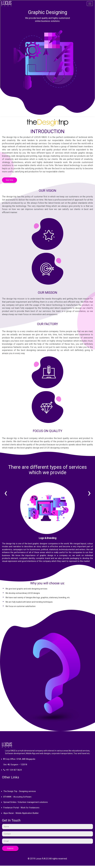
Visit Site (9, 180)
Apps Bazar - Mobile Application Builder (21, 813)
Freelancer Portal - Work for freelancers (21, 808)
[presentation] (6, 493)
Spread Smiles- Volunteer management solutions (26, 802)
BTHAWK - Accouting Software (17, 797)
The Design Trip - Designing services (20, 791)
